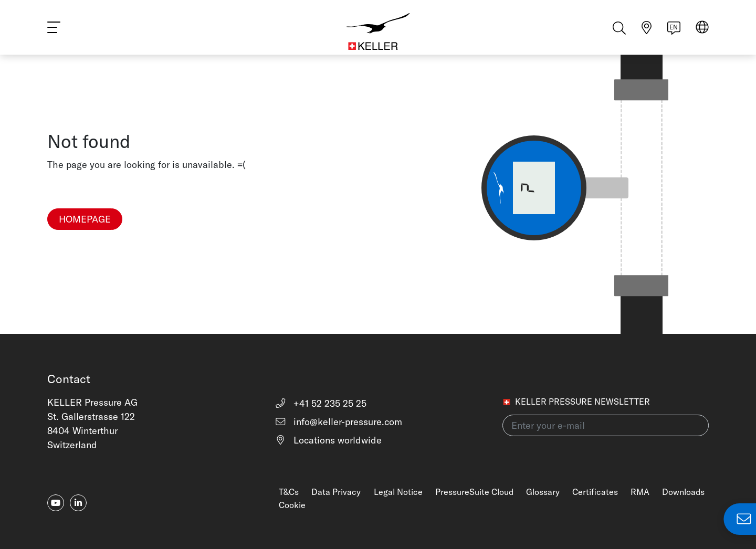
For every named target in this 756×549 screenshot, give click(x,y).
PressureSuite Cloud (474, 492)
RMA (640, 492)
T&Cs (289, 492)
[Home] (378, 31)
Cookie (292, 505)
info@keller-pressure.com (338, 422)
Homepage (85, 219)
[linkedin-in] (78, 503)
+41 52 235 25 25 (321, 403)
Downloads (683, 492)
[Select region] (702, 32)
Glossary (543, 492)
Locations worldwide (328, 440)
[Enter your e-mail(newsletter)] (606, 425)
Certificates (595, 492)
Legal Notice (398, 492)
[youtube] (56, 503)
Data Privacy (336, 492)
